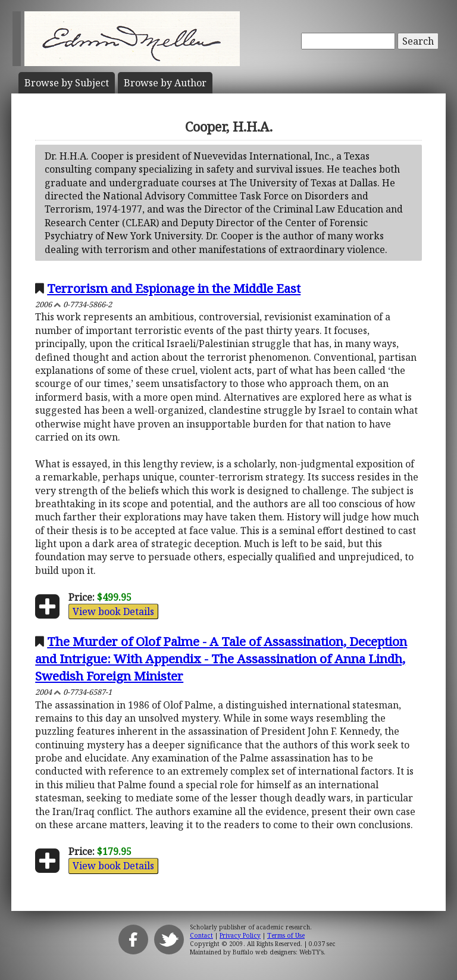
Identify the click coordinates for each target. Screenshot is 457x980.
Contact (201, 935)
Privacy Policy (240, 935)
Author (165, 83)
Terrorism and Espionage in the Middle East (174, 288)
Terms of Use (286, 935)
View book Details (113, 611)
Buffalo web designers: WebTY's (278, 952)
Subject (67, 83)
